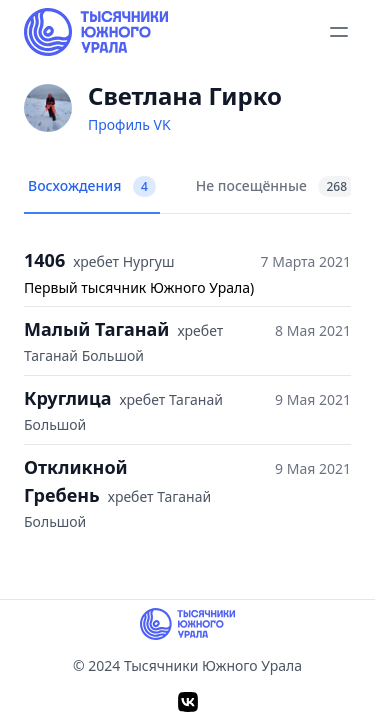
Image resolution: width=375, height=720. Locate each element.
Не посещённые (275, 186)
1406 (44, 260)
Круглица (67, 398)
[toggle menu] (339, 32)
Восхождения (92, 186)
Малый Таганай (96, 329)
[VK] (188, 702)
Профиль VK (129, 124)
